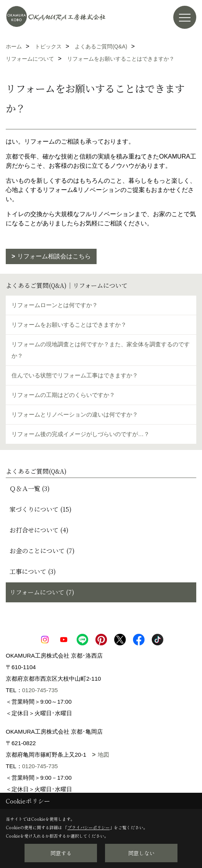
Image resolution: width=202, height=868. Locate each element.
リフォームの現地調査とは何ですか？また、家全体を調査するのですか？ (101, 350)
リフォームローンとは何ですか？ (55, 305)
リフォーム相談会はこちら (54, 256)
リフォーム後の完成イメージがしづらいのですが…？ (80, 434)
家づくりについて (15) (41, 509)
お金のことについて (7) (42, 551)
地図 (103, 755)
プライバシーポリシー (89, 827)
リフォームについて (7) (42, 592)
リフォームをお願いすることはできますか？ (69, 325)
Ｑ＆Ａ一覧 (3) (30, 489)
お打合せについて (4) (39, 530)
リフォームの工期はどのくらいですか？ (63, 395)
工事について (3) (33, 571)
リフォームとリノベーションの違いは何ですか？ (75, 414)
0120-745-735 (40, 690)
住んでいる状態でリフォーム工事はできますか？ (75, 375)
